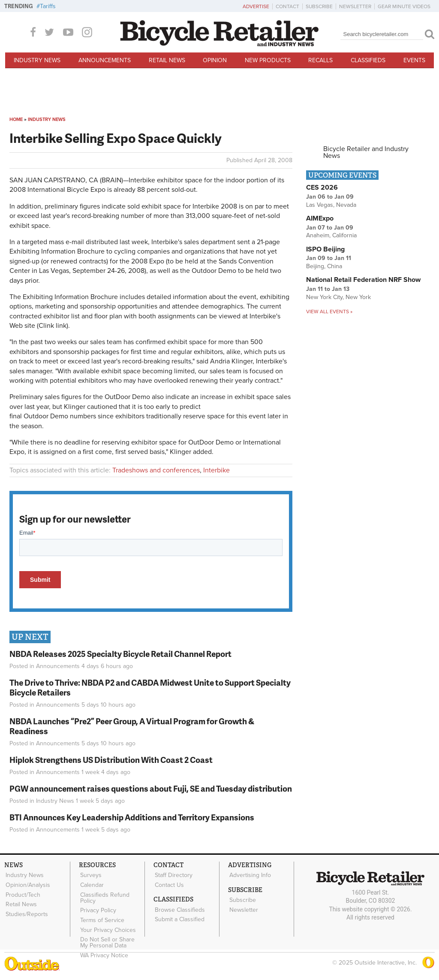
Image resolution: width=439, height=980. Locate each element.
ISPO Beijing (325, 249)
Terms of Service (101, 916)
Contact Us (168, 884)
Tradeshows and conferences (156, 470)
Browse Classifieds (179, 908)
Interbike (216, 470)
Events (414, 60)
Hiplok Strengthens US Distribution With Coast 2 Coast (111, 760)
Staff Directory (173, 875)
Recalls (320, 60)
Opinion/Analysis (27, 884)
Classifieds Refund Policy (104, 896)
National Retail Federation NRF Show (363, 280)
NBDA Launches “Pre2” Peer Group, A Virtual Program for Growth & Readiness (132, 726)
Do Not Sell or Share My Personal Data (111, 938)
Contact (287, 6)
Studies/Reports (26, 910)
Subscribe (319, 6)
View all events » (329, 312)
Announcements (105, 60)
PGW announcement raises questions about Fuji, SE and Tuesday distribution (151, 788)
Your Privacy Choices (107, 926)
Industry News (37, 60)
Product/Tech (22, 893)
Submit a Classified (179, 916)
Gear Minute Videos (404, 6)
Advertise (256, 6)
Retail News (167, 60)
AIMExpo (320, 218)
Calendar (91, 884)
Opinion (215, 60)
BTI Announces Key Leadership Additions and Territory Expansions (132, 817)
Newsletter (355, 6)
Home (16, 119)
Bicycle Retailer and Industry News (366, 152)
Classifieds (368, 60)
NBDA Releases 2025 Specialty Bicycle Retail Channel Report (121, 654)
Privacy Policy (97, 907)
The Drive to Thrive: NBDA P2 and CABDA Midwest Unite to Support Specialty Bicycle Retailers (150, 687)
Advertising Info (249, 875)
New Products (268, 60)
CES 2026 (322, 188)
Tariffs (48, 6)
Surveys (90, 875)
